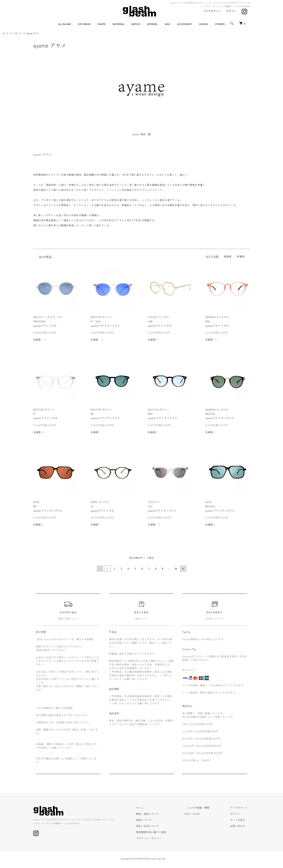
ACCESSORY (185, 24)
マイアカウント (212, 11)
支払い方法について (158, 825)
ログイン (231, 11)
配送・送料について (158, 813)
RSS (196, 813)
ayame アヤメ (35, 33)
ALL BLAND (64, 24)
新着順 (241, 256)
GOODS (203, 24)
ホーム (6, 33)
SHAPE (102, 24)
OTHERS (220, 24)
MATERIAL (119, 24)
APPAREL (152, 24)
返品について (154, 819)
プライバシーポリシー (159, 838)
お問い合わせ (240, 825)
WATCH (136, 24)
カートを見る (240, 819)
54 (176, 568)
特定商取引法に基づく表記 (162, 831)
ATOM (204, 813)
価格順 (228, 256)
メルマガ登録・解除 (204, 807)
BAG (167, 24)
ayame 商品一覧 (141, 134)
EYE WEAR (84, 24)
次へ (182, 568)
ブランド (19, 33)
